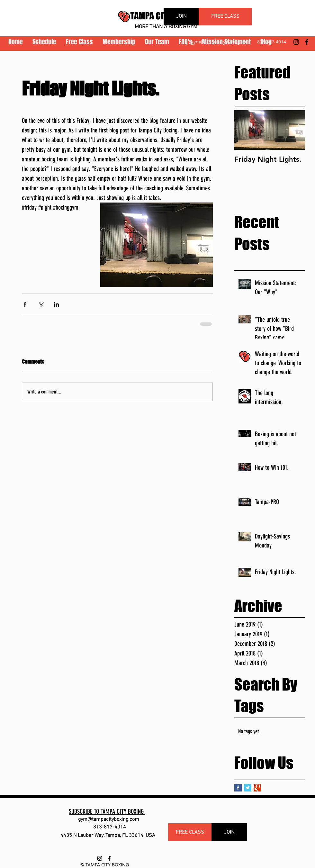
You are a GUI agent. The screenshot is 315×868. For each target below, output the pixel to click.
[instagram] (296, 42)
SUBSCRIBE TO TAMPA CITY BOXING (107, 811)
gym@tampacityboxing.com (221, 42)
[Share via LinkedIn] (56, 304)
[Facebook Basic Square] (238, 788)
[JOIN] (181, 17)
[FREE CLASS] (225, 17)
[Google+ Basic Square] (257, 788)
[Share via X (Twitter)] (41, 304)
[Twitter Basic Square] (248, 788)
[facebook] (307, 42)
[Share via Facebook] (25, 304)
